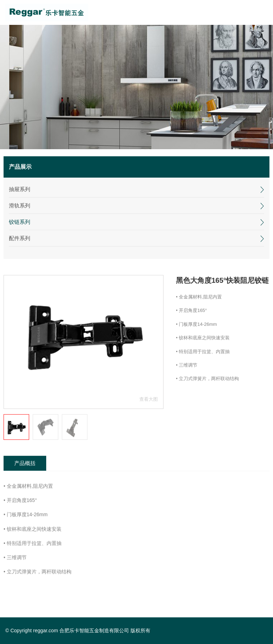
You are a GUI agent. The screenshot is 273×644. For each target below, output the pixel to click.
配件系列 (20, 238)
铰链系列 (20, 222)
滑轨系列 (20, 205)
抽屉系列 (20, 189)
